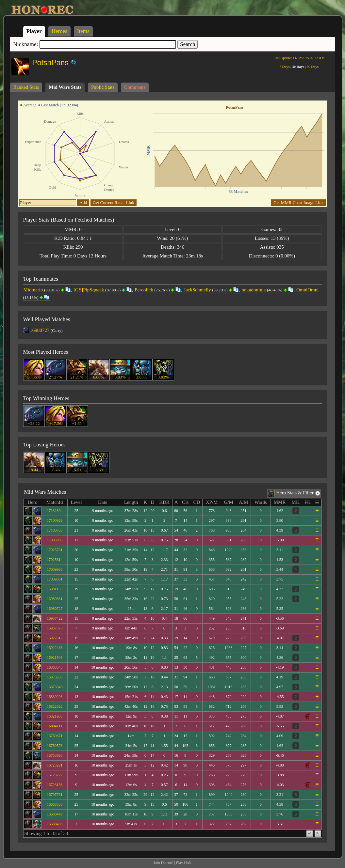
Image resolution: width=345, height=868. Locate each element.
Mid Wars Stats (65, 87)
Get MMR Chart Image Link (298, 202)
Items (83, 31)
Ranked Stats (26, 87)
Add (83, 202)
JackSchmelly (197, 290)
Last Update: (299, 58)
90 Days (313, 67)
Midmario (33, 290)
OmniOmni (307, 290)
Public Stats (103, 87)
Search (188, 44)
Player (34, 31)
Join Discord (163, 863)
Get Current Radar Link (114, 202)
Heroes (59, 31)
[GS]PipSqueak (89, 290)
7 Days (284, 67)
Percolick (144, 290)
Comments (135, 87)
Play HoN (184, 863)
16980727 (40, 330)
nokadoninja (254, 290)
